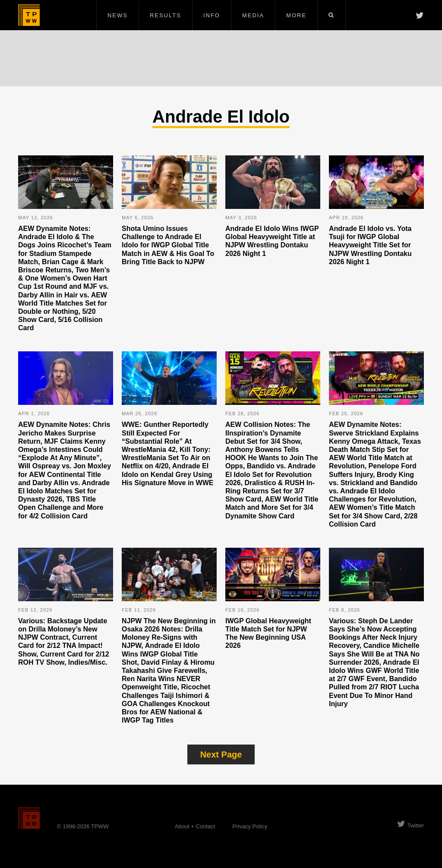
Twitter (410, 825)
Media (253, 15)
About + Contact (195, 826)
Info (212, 15)
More (296, 15)
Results (166, 15)
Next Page (221, 754)
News (118, 15)
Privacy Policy (250, 826)
